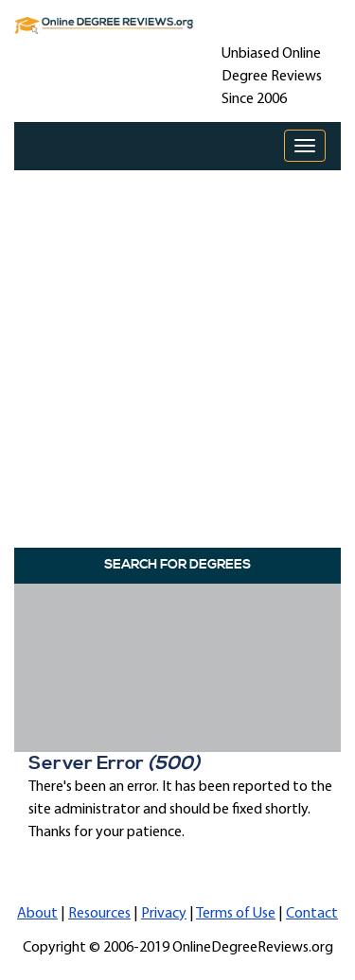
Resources (99, 914)
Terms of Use (236, 914)
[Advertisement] (177, 354)
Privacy (164, 914)
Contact (312, 914)
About (37, 914)
